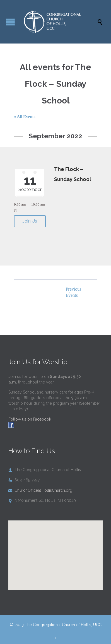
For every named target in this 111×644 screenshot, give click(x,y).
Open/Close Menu (10, 22)
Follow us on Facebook (30, 419)
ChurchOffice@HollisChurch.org (40, 490)
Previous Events (73, 292)
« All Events (25, 117)
